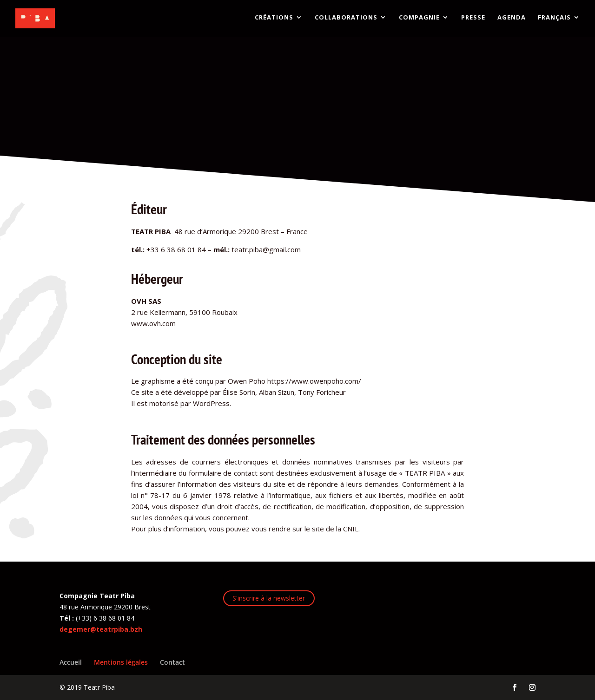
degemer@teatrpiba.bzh (101, 629)
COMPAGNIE (419, 20)
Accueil (71, 662)
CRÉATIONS (274, 20)
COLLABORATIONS (346, 20)
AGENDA (512, 20)
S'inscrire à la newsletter (269, 598)
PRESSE (473, 20)
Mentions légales (121, 662)
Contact (172, 662)
